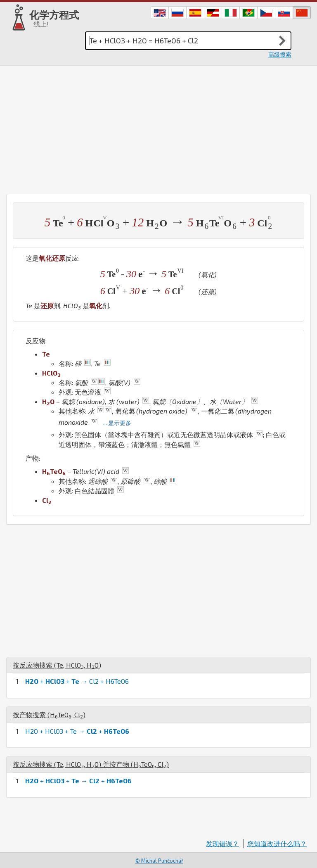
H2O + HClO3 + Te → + (77, 731)
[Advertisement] (158, 128)
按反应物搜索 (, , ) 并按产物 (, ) (91, 764)
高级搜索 (280, 54)
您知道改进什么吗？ (277, 843)
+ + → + (78, 781)
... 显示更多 (117, 423)
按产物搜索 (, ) (49, 715)
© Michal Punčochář (159, 861)
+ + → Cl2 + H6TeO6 (77, 681)
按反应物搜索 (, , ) (57, 665)
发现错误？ (222, 843)
